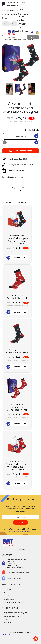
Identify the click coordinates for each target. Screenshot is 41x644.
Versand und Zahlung (12, 616)
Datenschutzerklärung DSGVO (15, 602)
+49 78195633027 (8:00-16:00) (13, 2)
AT (14, 24)
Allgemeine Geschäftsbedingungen (16, 613)
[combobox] (20, 136)
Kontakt (4, 18)
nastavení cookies (31, 635)
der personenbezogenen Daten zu (20, 531)
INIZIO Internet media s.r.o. (13, 635)
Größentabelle (32, 130)
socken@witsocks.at (10, 6)
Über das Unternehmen (10, 11)
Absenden (21, 522)
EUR (6, 24)
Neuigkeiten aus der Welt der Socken (15, 14)
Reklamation (9, 619)
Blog (6, 593)
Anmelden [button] (8, 623)
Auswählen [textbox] (21, 136)
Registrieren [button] (8, 626)
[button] (32, 32)
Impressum (8, 589)
